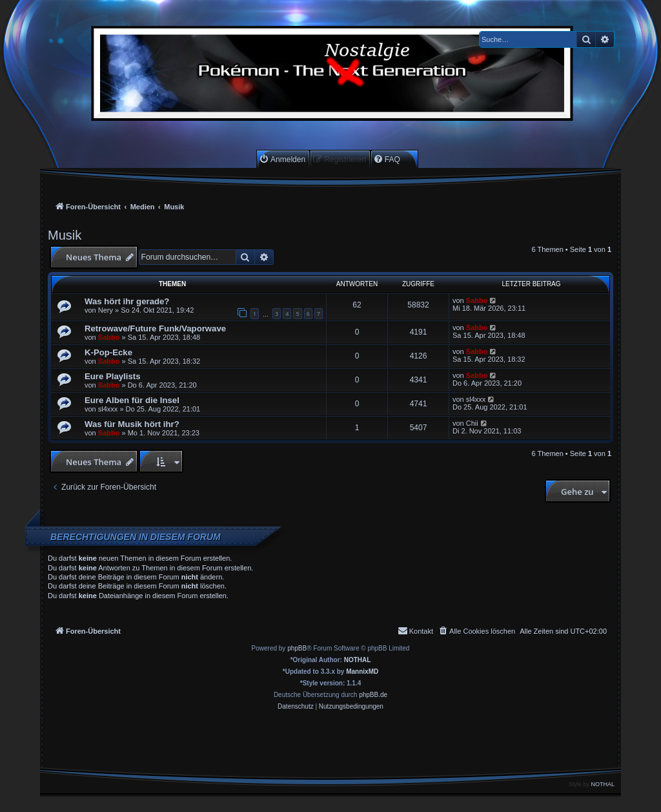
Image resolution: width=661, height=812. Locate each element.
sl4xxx (108, 409)
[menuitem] (282, 159)
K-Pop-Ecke (108, 352)
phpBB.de (373, 695)
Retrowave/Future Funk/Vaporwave (155, 328)
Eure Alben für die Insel (132, 400)
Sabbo (477, 300)
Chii (472, 423)
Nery (106, 310)
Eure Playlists (113, 376)
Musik (65, 235)
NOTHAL (358, 660)
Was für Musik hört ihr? (132, 424)
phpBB (297, 648)
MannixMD (362, 671)
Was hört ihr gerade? (127, 301)
